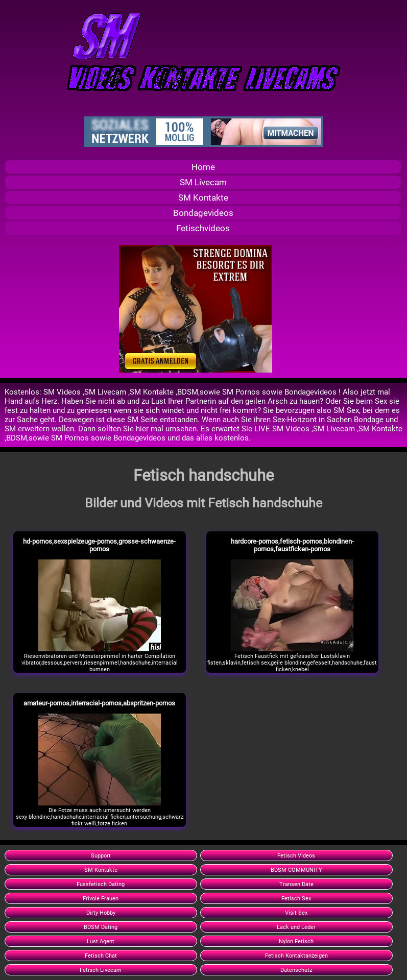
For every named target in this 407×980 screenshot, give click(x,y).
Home (203, 167)
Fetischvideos (203, 228)
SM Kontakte (203, 198)
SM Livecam (203, 182)
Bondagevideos (203, 213)
